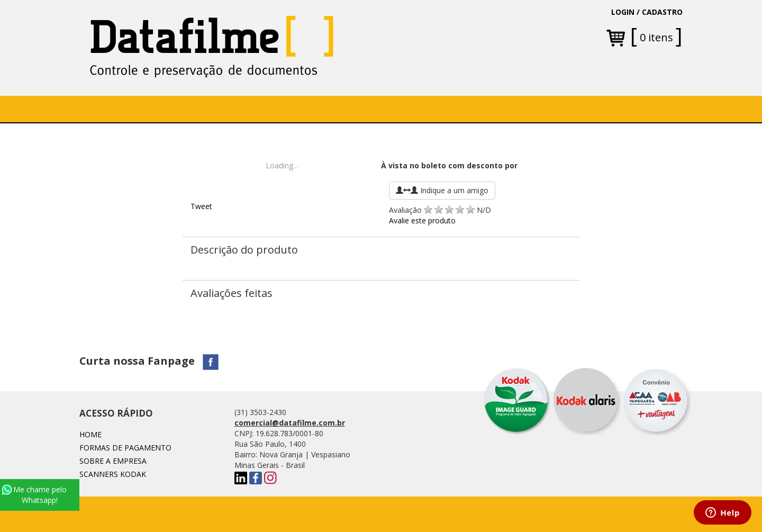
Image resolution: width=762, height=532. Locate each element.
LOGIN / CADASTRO (647, 12)
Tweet (201, 206)
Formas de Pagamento (125, 448)
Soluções (304, 109)
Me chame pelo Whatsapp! (34, 495)
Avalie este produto (422, 220)
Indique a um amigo (442, 190)
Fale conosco (439, 109)
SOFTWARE (245, 109)
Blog (497, 109)
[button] (308, 109)
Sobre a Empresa (172, 109)
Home (108, 109)
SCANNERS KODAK (113, 474)
